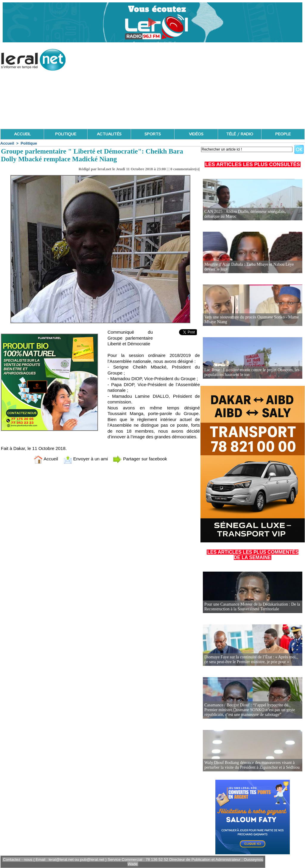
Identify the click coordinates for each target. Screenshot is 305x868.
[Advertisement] (196, 86)
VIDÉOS (196, 134)
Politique (29, 143)
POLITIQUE (66, 134)
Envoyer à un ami (86, 459)
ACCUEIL (22, 134)
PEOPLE (283, 134)
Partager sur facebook (140, 459)
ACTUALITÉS (109, 134)
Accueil (7, 143)
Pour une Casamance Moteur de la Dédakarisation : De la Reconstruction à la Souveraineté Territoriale (252, 607)
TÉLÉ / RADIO (240, 134)
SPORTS (153, 134)
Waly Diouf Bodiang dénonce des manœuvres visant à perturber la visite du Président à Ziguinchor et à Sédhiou (252, 765)
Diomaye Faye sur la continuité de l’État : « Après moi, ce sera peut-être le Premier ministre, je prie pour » (250, 659)
